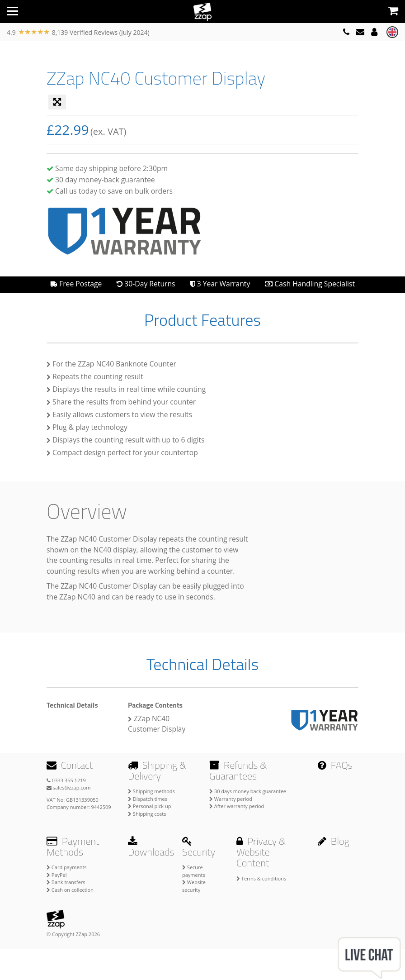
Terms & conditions (261, 878)
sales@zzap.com (68, 787)
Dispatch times (148, 799)
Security (199, 848)
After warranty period (237, 806)
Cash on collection (70, 890)
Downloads (151, 848)
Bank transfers (66, 882)
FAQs (335, 765)
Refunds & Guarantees (238, 771)
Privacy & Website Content (261, 852)
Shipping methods (151, 791)
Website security (194, 886)
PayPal (57, 875)
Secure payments (194, 871)
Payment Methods (73, 847)
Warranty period (231, 799)
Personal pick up (149, 806)
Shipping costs (147, 814)
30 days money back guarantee (248, 791)
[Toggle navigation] (12, 11)
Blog (334, 841)
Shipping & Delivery (157, 771)
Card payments (67, 867)
